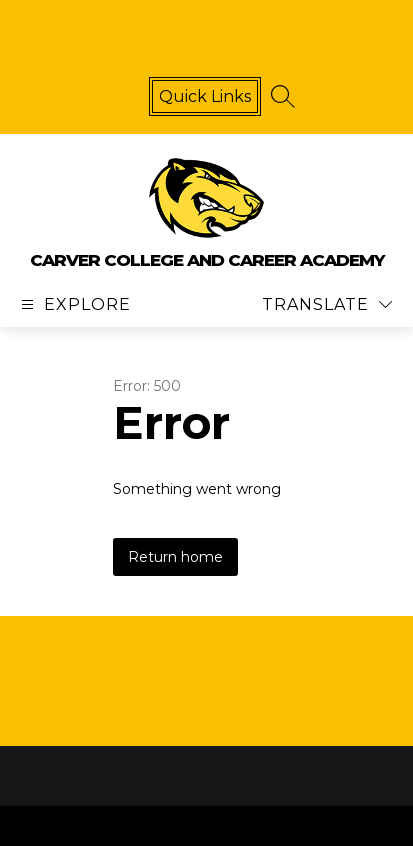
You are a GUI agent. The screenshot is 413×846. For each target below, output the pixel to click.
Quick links (205, 96)
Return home (175, 557)
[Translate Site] (327, 304)
